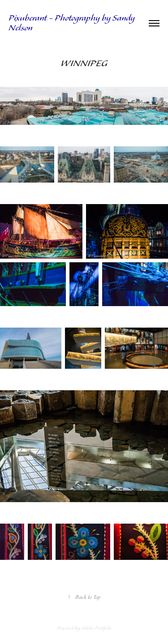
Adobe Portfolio (96, 628)
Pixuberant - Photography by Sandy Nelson (73, 23)
